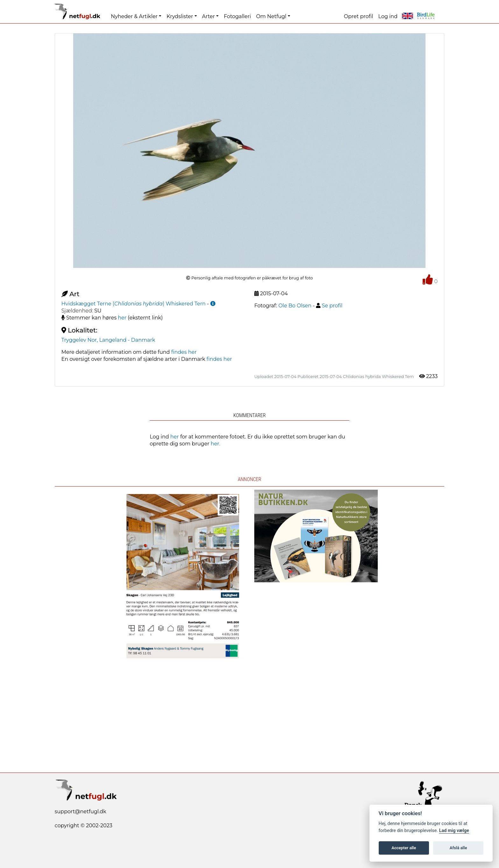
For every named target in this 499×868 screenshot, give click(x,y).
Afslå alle (458, 848)
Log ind (388, 16)
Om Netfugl (271, 16)
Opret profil (359, 16)
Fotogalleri (237, 16)
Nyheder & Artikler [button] (134, 16)
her (122, 318)
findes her (184, 352)
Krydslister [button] (180, 16)
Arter (208, 16)
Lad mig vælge (454, 831)
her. (215, 444)
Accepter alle (404, 848)
